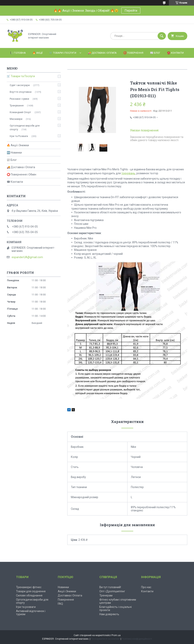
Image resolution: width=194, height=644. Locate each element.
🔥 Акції (38, 53)
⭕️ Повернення (133, 53)
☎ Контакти (15, 182)
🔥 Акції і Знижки (18, 145)
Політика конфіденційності (137, 639)
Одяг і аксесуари (20, 85)
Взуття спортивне (21, 92)
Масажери (16, 119)
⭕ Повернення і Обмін (21, 174)
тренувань (128, 173)
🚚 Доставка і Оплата (102, 53)
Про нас (146, 587)
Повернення (66, 600)
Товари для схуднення (31, 591)
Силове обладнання (29, 595)
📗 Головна (18, 53)
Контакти (147, 591)
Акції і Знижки (67, 591)
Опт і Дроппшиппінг (112, 591)
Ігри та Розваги (19, 136)
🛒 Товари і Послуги (63, 53)
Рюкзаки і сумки (19, 99)
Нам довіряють (109, 614)
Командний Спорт (20, 112)
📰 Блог (155, 53)
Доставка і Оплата (70, 595)
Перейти (131, 11)
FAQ (60, 604)
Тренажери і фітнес (29, 587)
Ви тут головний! (110, 587)
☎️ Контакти (175, 53)
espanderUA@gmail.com (27, 257)
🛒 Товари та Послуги (21, 76)
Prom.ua (116, 635)
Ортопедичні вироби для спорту (25, 127)
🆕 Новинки (14, 153)
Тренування (17, 105)
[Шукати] (162, 36)
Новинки (63, 587)
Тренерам (106, 595)
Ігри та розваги (26, 607)
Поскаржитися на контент (105, 639)
